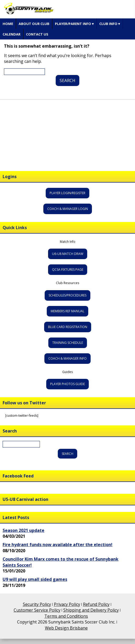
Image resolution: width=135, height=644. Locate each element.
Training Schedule (68, 343)
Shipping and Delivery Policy (91, 610)
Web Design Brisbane (66, 628)
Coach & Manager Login (68, 209)
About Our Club (34, 24)
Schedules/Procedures (67, 295)
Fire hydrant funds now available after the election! (58, 545)
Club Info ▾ (110, 24)
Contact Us (37, 34)
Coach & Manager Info (67, 358)
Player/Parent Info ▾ (74, 24)
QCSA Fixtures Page (68, 270)
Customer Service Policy (37, 610)
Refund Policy (96, 604)
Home (8, 24)
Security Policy (37, 604)
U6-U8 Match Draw (68, 254)
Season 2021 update (24, 530)
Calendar (12, 34)
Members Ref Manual (67, 311)
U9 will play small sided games (35, 579)
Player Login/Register (67, 193)
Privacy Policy (67, 604)
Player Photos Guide (67, 384)
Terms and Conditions (66, 616)
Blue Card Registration (68, 327)
